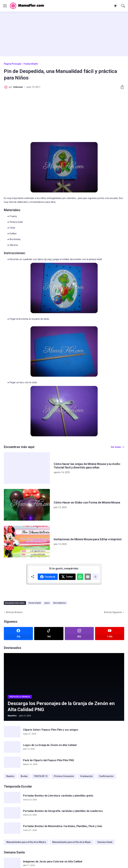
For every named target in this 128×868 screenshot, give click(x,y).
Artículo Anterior (14, 612)
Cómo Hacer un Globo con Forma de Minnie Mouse (87, 502)
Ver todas (116, 447)
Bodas (24, 776)
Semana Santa (105, 842)
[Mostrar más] (95, 577)
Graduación (86, 776)
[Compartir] (121, 87)
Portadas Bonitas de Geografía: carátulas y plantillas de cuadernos (63, 811)
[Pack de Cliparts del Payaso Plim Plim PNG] (12, 762)
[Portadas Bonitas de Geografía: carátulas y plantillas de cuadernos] (12, 813)
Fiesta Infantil (31, 64)
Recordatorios (60, 603)
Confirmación (106, 776)
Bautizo (10, 776)
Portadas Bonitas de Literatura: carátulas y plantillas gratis (58, 796)
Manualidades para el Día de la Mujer (72, 842)
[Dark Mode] (115, 6)
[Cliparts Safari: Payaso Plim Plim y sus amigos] (12, 732)
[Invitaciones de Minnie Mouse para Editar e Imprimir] (27, 542)
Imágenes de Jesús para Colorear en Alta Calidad (53, 862)
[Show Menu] (5, 6)
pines (47, 603)
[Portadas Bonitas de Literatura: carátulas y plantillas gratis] (12, 798)
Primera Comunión (64, 776)
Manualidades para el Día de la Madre (26, 842)
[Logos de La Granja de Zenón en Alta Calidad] (12, 747)
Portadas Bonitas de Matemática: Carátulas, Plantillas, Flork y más (63, 826)
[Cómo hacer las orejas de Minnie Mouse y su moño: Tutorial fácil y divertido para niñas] (27, 468)
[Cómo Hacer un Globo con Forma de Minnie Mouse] (27, 505)
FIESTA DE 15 (41, 776)
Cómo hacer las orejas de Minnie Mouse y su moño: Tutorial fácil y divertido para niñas (87, 466)
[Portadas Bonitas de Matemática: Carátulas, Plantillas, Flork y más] (12, 828)
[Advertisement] (64, 34)
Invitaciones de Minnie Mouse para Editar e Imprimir (88, 539)
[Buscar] (123, 6)
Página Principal (12, 64)
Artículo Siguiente (113, 612)
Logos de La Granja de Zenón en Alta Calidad (50, 745)
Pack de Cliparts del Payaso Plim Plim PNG (48, 760)
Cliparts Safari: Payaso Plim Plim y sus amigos (51, 730)
